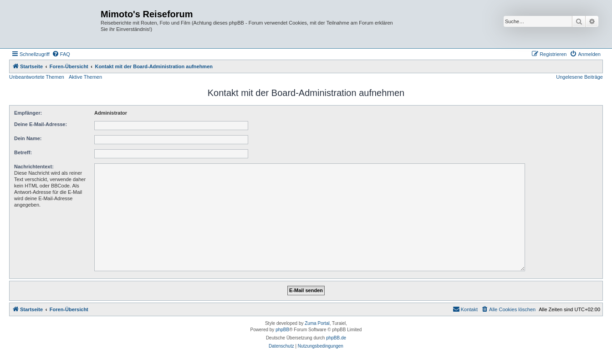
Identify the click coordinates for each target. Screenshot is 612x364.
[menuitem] (61, 54)
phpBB (282, 330)
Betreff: (23, 152)
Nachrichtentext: (34, 167)
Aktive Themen (85, 77)
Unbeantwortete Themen (37, 77)
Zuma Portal (317, 323)
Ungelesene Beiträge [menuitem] (579, 77)
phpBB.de (336, 338)
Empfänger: (28, 113)
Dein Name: (28, 138)
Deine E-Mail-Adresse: (41, 124)
